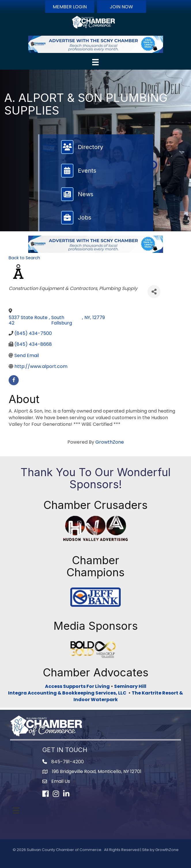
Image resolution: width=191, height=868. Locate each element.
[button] (70, 7)
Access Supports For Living (77, 686)
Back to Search (24, 258)
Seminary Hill (130, 686)
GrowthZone (110, 442)
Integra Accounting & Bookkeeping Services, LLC (68, 693)
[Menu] (95, 62)
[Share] (154, 292)
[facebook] (14, 380)
